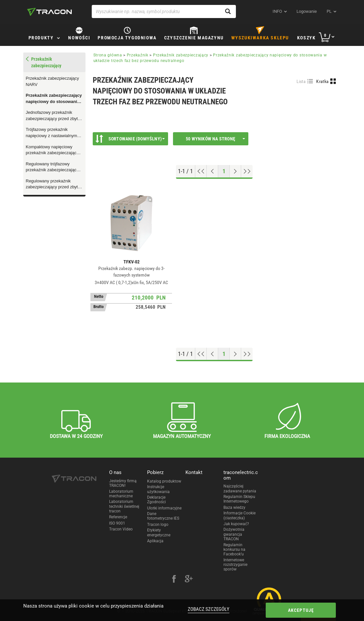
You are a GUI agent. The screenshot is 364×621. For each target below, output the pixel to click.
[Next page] (235, 171)
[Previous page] (212, 171)
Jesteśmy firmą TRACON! (123, 483)
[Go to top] (201, 171)
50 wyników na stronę (215, 139)
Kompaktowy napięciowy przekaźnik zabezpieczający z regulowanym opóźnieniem (54, 150)
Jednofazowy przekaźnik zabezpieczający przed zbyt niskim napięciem (52, 116)
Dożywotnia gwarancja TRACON (234, 534)
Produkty (41, 38)
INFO (277, 11)
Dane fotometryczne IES (163, 516)
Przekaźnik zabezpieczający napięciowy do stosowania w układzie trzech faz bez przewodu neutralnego (54, 99)
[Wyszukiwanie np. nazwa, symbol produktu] (164, 11)
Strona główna (108, 55)
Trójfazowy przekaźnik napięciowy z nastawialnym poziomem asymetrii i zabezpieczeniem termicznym (54, 133)
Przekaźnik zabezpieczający (181, 55)
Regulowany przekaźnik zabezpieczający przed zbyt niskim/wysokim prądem (52, 184)
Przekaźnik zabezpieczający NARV (53, 81)
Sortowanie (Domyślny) (130, 139)
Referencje (118, 517)
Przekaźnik (138, 55)
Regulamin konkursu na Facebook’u (234, 550)
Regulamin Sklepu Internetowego (239, 499)
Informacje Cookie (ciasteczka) (239, 515)
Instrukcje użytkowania (158, 489)
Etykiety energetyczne (159, 532)
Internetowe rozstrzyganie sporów (235, 565)
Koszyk (307, 38)
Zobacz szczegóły (209, 609)
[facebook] (174, 580)
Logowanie (307, 11)
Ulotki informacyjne (164, 508)
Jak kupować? (236, 524)
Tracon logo (158, 525)
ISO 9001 (117, 523)
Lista (301, 81)
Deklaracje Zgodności (156, 500)
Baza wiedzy (234, 507)
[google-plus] (189, 580)
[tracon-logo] (49, 12)
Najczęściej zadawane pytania (240, 488)
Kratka (322, 81)
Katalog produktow (164, 481)
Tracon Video (121, 529)
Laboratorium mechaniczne (121, 494)
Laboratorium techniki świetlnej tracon (124, 506)
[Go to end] (247, 171)
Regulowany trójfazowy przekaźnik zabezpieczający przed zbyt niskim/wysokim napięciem (52, 167)
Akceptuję (301, 610)
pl (329, 11)
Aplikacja (155, 541)
